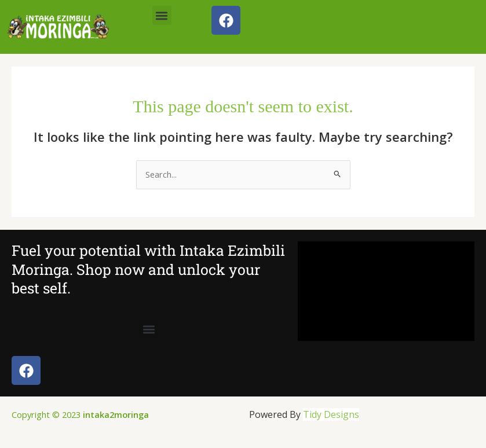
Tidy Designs (331, 414)
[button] (162, 15)
